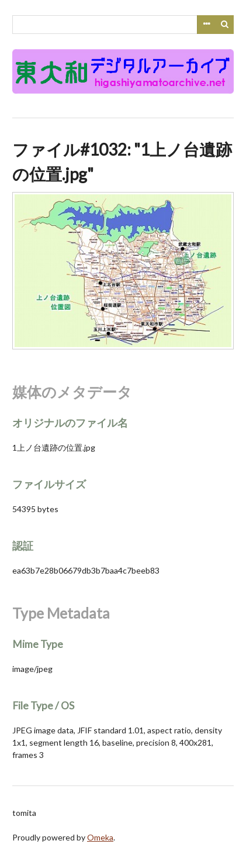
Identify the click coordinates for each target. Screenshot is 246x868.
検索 (225, 25)
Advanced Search (206, 25)
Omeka (100, 837)
